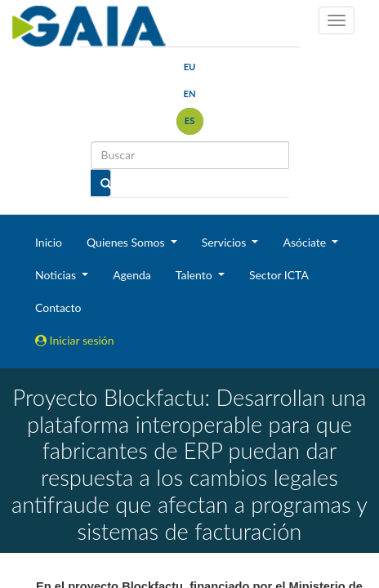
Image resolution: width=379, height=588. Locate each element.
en (189, 94)
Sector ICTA (279, 275)
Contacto (58, 307)
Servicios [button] (225, 242)
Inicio (49, 242)
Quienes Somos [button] (127, 242)
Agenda (132, 275)
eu (190, 67)
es (190, 120)
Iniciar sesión (75, 340)
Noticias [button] (57, 275)
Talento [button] (196, 275)
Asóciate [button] (305, 242)
